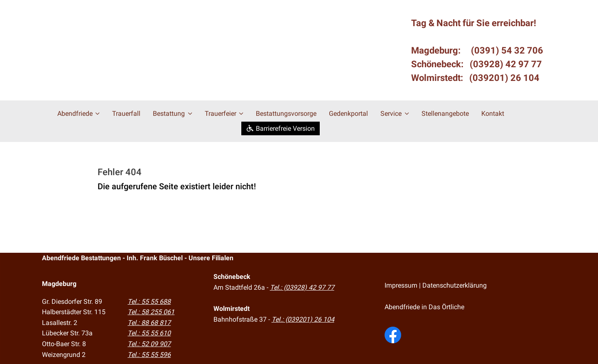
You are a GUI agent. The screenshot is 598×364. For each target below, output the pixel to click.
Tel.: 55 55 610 (149, 333)
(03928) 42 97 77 (506, 64)
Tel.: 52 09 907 (149, 343)
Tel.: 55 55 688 (149, 301)
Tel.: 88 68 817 (149, 322)
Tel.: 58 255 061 (151, 311)
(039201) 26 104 (504, 78)
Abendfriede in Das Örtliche (424, 307)
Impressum (401, 285)
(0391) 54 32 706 (507, 50)
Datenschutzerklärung (455, 285)
